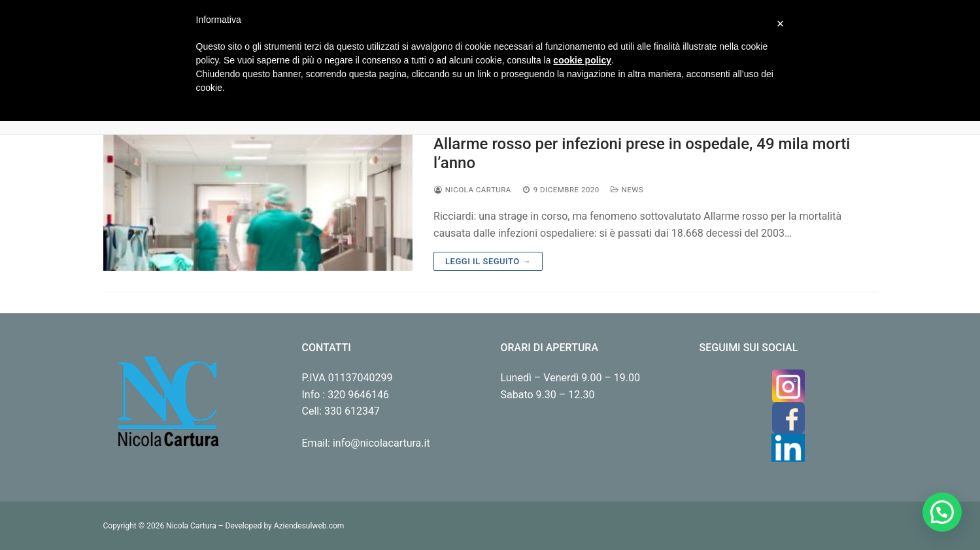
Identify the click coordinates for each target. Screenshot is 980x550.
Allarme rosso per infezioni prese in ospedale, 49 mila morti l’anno (642, 153)
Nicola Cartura (472, 190)
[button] (942, 512)
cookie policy (582, 60)
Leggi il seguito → (488, 261)
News (627, 190)
